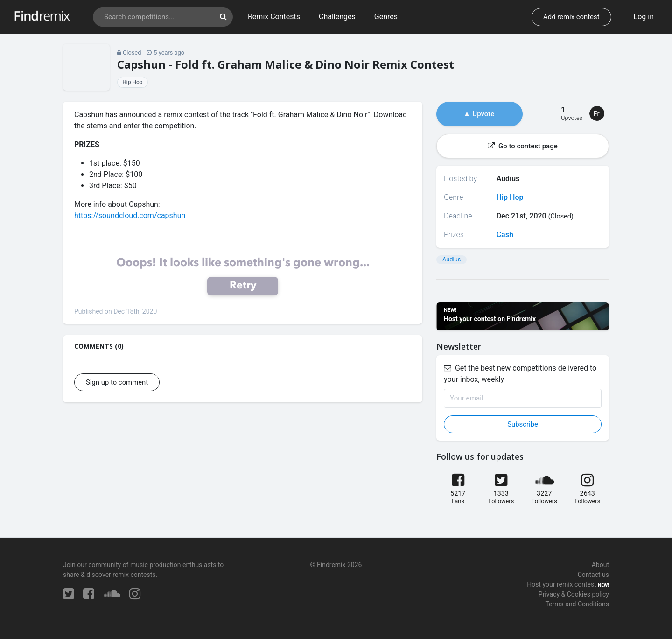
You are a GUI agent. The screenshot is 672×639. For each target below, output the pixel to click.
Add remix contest (571, 17)
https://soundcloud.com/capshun (130, 215)
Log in (644, 17)
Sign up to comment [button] (117, 382)
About (600, 565)
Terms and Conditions (577, 604)
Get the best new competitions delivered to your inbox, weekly (520, 374)
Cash (505, 235)
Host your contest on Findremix (490, 319)
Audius (451, 259)
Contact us (593, 575)
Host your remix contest (562, 584)
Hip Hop (132, 82)
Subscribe (523, 424)
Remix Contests (274, 17)
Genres (386, 17)
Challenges (337, 17)
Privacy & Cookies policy (574, 594)
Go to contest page (522, 146)
